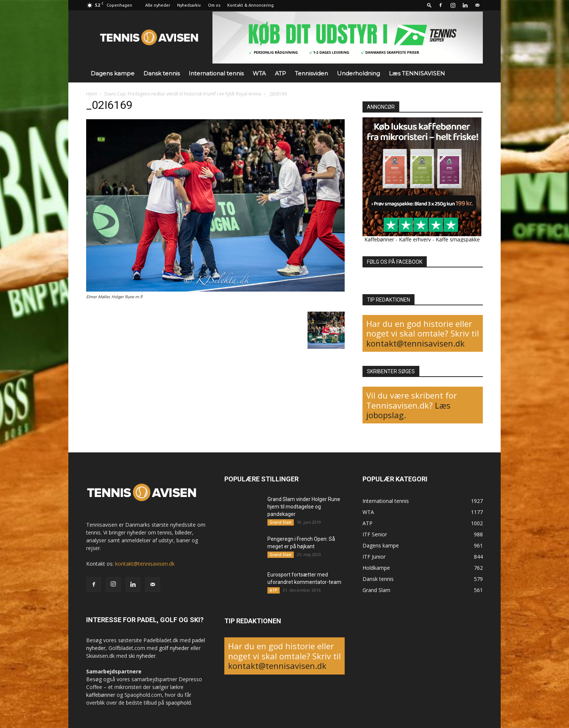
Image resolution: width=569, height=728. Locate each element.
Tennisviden (311, 73)
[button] (429, 5)
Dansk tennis (162, 73)
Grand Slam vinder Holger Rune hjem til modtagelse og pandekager (304, 507)
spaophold (178, 703)
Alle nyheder (158, 5)
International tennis (216, 73)
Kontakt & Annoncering (251, 5)
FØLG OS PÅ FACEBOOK (395, 262)
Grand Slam (281, 522)
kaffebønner (101, 695)
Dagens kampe (113, 73)
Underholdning (358, 73)
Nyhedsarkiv (189, 5)
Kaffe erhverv (415, 239)
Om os (214, 5)
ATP (280, 73)
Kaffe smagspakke (458, 239)
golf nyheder (174, 648)
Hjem (92, 94)
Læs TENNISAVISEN (417, 73)
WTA (259, 73)
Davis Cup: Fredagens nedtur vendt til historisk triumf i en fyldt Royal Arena (183, 94)
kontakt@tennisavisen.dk (415, 343)
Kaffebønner (379, 239)
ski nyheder (142, 656)
